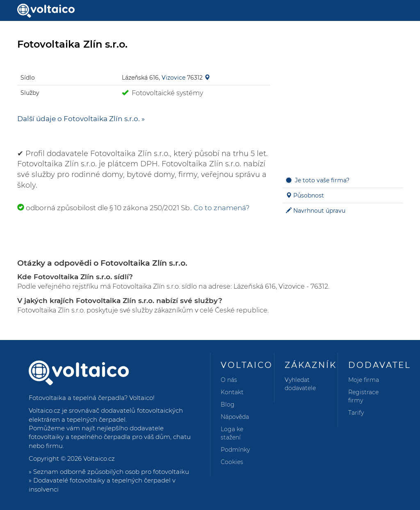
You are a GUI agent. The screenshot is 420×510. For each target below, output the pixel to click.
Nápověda (235, 417)
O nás (229, 380)
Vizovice (173, 78)
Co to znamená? (222, 208)
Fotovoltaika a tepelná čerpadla (76, 398)
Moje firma (364, 380)
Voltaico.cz (99, 458)
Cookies (232, 462)
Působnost (309, 195)
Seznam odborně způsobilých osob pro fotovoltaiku (111, 472)
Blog (228, 404)
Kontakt (232, 392)
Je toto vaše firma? (322, 180)
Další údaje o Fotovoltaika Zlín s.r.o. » (81, 119)
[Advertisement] (343, 113)
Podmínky (235, 450)
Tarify (356, 413)
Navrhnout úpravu (319, 211)
